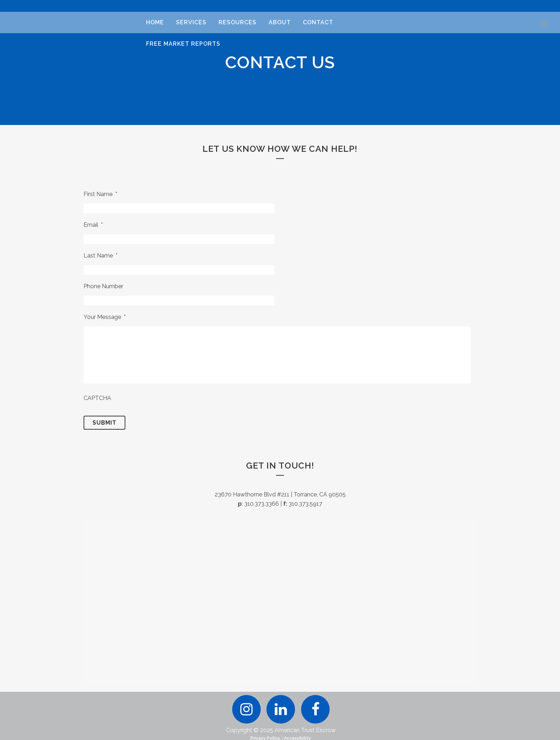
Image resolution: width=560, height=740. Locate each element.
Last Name (101, 256)
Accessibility (297, 736)
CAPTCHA (97, 398)
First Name (100, 194)
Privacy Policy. (266, 736)
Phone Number (103, 286)
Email (93, 225)
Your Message (105, 317)
